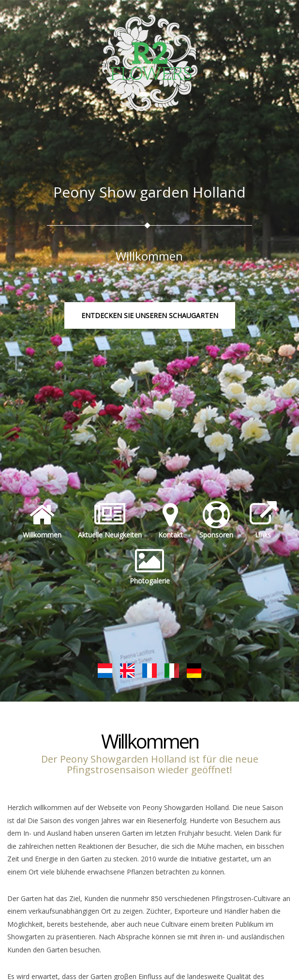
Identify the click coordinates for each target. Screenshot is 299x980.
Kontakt (171, 521)
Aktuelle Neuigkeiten (110, 521)
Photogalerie (150, 567)
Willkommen (42, 521)
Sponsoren (216, 521)
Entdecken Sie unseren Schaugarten (150, 315)
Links (263, 521)
